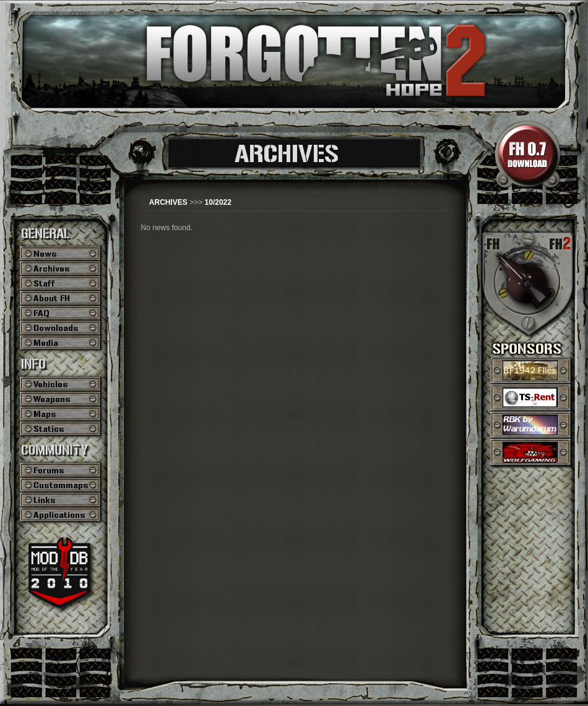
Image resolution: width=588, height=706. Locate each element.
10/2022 (218, 202)
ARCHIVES (168, 202)
